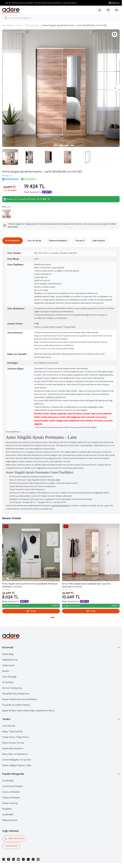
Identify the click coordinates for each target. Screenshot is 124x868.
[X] (28, 859)
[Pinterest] (38, 859)
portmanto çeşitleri (61, 506)
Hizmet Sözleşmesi (12, 688)
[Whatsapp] (33, 859)
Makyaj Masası (10, 820)
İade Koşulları (99, 241)
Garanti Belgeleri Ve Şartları (17, 760)
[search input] (61, 18)
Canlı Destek (9, 726)
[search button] (6, 18)
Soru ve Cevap (34, 241)
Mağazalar (114, 3)
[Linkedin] (13, 859)
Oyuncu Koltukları (11, 792)
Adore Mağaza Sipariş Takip (17, 765)
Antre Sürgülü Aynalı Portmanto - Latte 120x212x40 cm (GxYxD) (74, 25)
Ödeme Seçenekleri (58, 241)
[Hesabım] (100, 10)
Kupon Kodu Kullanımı (13, 748)
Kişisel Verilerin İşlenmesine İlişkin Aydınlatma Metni (28, 711)
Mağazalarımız (10, 660)
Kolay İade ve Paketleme (15, 754)
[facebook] (9, 859)
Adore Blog (8, 654)
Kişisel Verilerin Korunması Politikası (20, 699)
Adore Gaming (10, 803)
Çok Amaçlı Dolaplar (13, 786)
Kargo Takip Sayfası (12, 731)
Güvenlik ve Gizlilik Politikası (16, 705)
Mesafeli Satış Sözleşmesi (16, 694)
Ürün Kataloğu (9, 677)
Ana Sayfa (8, 25)
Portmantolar (32, 25)
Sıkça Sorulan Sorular (13, 743)
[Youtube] (18, 859)
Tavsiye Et (80, 241)
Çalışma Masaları (11, 797)
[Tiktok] (23, 859)
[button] (50, 145)
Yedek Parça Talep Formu (15, 737)
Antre (19, 25)
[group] (61, 88)
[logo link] (11, 10)
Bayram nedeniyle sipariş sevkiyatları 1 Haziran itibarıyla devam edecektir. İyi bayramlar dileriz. (41, 3)
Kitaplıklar (7, 809)
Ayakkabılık (8, 814)
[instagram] (4, 859)
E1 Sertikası (8, 682)
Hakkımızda (8, 665)
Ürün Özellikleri (13, 241)
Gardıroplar (8, 781)
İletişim (6, 671)
